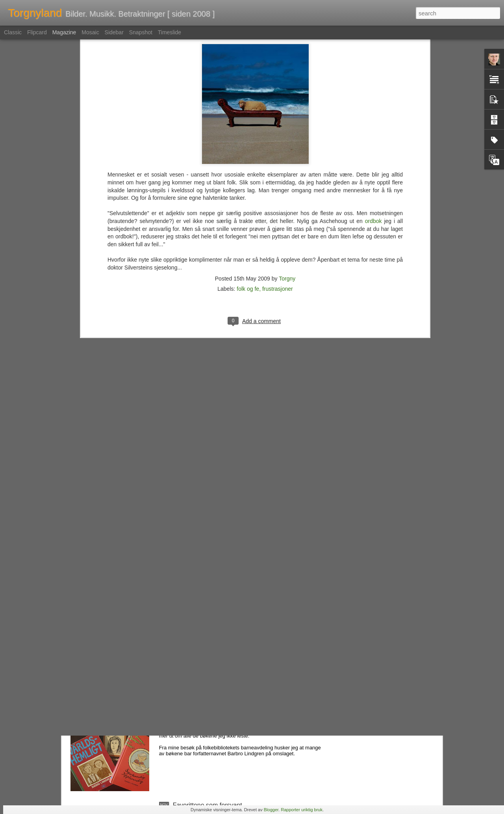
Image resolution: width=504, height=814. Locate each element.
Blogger (271, 810)
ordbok (373, 102)
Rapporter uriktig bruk (302, 810)
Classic (13, 32)
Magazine (64, 32)
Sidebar (114, 32)
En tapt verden (193, 626)
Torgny (287, 160)
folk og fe (248, 170)
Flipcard (37, 32)
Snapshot (141, 32)
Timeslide (170, 32)
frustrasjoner (278, 170)
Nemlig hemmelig (197, 716)
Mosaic (90, 32)
